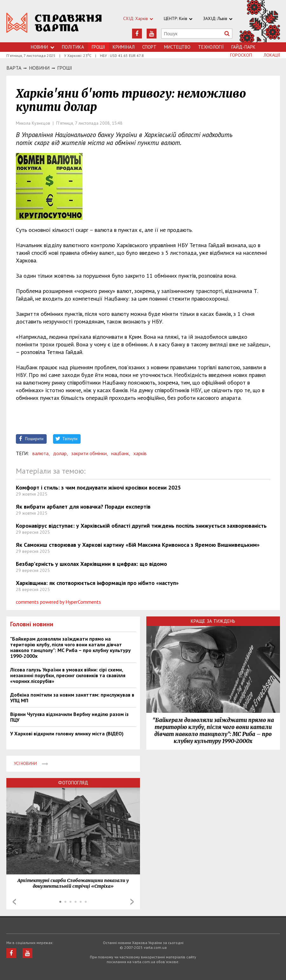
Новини (43, 47)
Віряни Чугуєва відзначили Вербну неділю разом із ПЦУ (69, 717)
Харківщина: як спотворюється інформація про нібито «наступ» (97, 583)
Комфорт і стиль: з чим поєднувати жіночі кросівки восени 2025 (98, 487)
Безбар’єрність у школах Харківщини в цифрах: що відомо (91, 564)
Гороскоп (241, 55)
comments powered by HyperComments (58, 602)
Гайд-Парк (243, 47)
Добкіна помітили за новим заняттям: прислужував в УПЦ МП (72, 698)
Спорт (149, 47)
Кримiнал (124, 47)
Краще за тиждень (213, 621)
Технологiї (211, 47)
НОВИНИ (39, 68)
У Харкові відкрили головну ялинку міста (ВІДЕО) (67, 733)
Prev (14, 902)
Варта (14, 68)
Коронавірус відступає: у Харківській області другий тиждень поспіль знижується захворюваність (141, 526)
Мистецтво (177, 47)
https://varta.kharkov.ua (54, 25)
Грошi (65, 68)
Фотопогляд (73, 783)
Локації (272, 55)
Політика (73, 47)
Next (132, 902)
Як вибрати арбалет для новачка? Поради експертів (83, 507)
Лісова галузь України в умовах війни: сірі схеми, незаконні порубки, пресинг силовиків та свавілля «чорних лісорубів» (68, 675)
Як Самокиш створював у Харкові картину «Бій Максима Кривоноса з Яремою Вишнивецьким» (138, 545)
